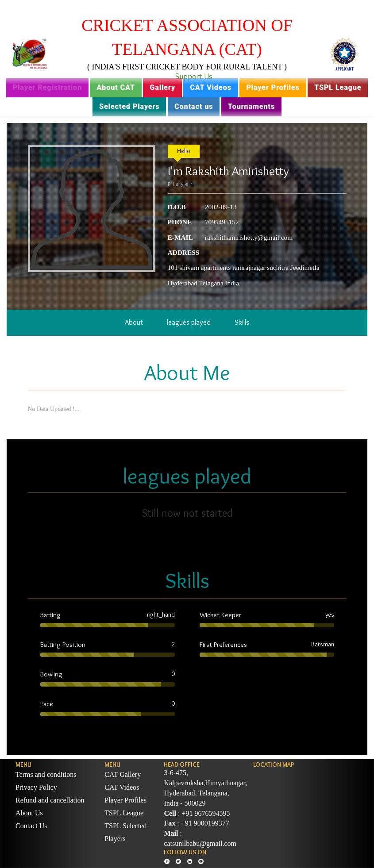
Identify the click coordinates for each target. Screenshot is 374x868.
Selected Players (129, 106)
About (134, 322)
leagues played (189, 322)
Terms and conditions (46, 774)
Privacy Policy (36, 787)
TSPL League (338, 87)
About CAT (116, 87)
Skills (242, 322)
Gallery (162, 87)
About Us (29, 813)
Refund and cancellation (50, 800)
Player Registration (47, 87)
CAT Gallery (123, 774)
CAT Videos (210, 87)
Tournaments (251, 106)
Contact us (194, 106)
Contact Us (31, 826)
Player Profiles (273, 87)
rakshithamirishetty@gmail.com (249, 237)
